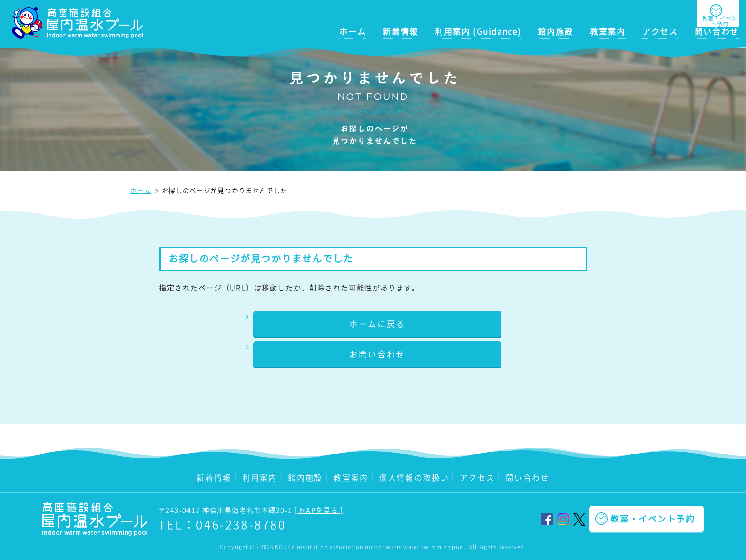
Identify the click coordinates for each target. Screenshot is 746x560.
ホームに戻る (377, 324)
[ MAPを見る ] (319, 510)
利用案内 (260, 477)
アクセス (660, 31)
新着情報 (400, 31)
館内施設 (555, 31)
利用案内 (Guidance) (478, 31)
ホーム (353, 31)
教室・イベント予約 (653, 519)
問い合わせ (717, 31)
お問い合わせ (377, 354)
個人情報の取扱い (414, 477)
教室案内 (608, 31)
